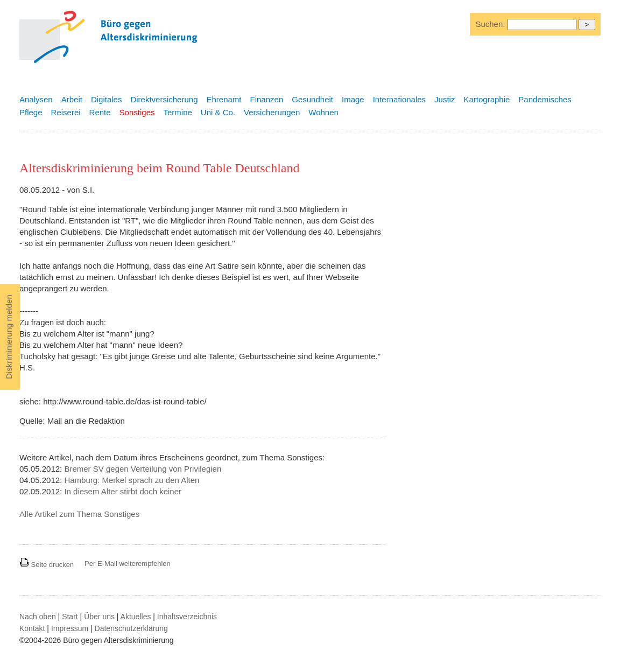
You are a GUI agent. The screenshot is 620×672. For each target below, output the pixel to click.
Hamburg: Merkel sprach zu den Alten (132, 480)
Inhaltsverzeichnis (187, 617)
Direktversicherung (164, 99)
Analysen (36, 99)
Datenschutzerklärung (131, 628)
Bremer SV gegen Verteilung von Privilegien (143, 469)
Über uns (99, 617)
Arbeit (72, 99)
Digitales (107, 99)
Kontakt (32, 628)
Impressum (70, 628)
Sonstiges (137, 112)
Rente (100, 112)
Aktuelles (136, 617)
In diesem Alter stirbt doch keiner (123, 491)
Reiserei (66, 112)
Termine (177, 112)
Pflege (31, 112)
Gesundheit (312, 99)
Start (70, 617)
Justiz (445, 99)
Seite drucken (47, 565)
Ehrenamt (224, 99)
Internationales (399, 99)
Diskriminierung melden (9, 337)
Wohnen (323, 112)
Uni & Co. (218, 112)
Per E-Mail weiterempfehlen (128, 563)
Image (353, 99)
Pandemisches (545, 99)
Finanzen (267, 99)
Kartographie (487, 99)
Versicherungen (272, 112)
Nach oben (38, 617)
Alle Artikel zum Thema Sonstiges (79, 514)
